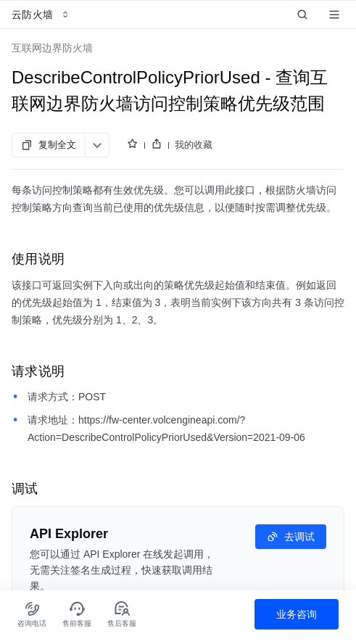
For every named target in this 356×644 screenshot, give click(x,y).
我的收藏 (194, 145)
